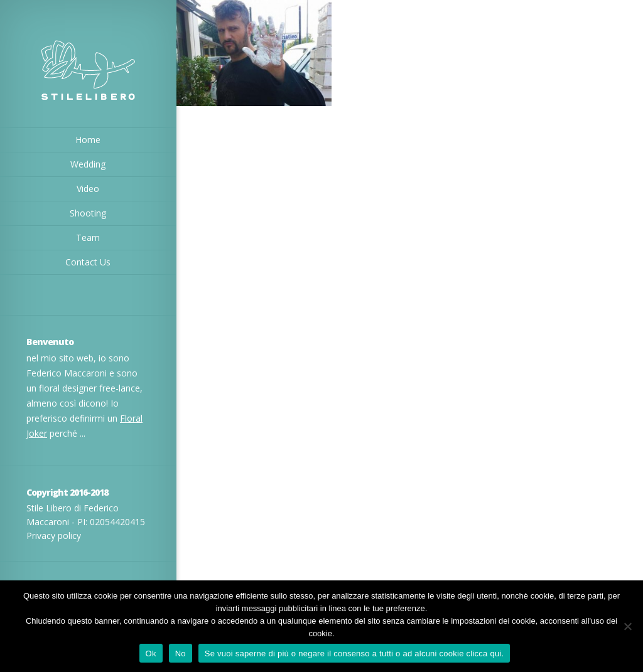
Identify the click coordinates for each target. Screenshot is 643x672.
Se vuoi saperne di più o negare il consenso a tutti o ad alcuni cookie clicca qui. (354, 653)
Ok (151, 653)
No (181, 653)
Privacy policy (54, 536)
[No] (627, 626)
